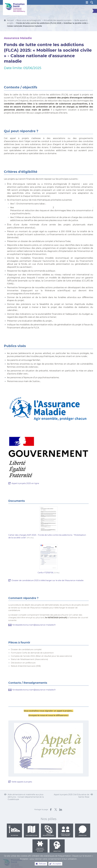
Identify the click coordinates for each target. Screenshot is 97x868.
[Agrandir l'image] (48, 409)
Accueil (11, 20)
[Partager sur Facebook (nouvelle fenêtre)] (51, 810)
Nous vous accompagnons (29, 20)
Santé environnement (48, 831)
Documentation (31, 831)
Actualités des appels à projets (58, 20)
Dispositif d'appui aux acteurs (40, 847)
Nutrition (14, 831)
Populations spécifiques (66, 831)
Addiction (57, 847)
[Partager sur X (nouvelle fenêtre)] (56, 810)
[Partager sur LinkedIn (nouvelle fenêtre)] (61, 810)
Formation (83, 831)
